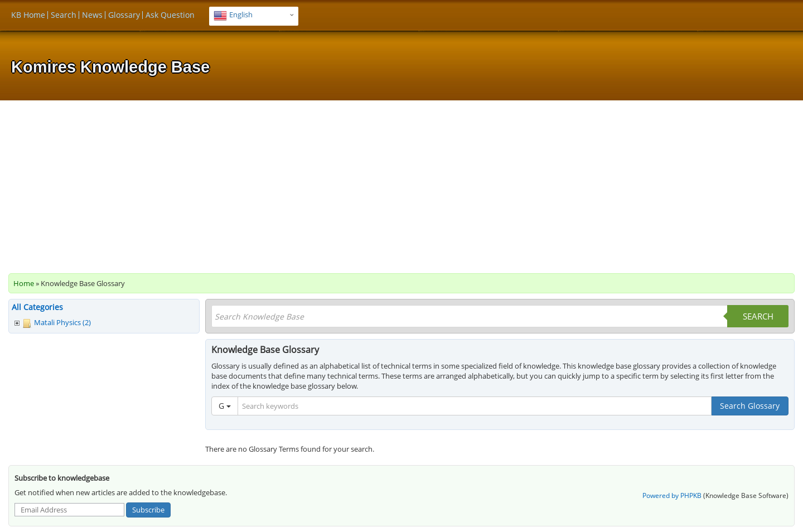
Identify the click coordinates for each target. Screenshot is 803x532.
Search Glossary (750, 406)
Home (24, 283)
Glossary (124, 15)
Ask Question (170, 15)
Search (64, 15)
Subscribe (148, 510)
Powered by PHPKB (672, 495)
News (92, 15)
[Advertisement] (401, 184)
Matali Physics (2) (62, 322)
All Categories (37, 307)
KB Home (28, 15)
